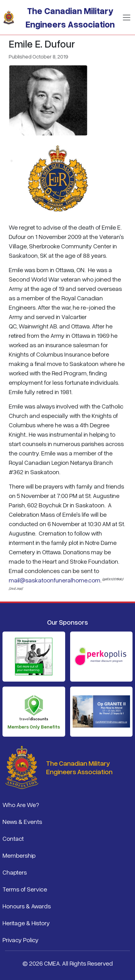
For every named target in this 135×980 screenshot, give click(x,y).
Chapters (15, 872)
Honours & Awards (27, 906)
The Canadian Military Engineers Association (70, 17)
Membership (19, 855)
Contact (13, 838)
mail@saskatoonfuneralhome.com (55, 580)
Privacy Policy (21, 940)
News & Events (22, 821)
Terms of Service (25, 889)
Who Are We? (21, 805)
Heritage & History (26, 923)
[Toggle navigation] (127, 18)
